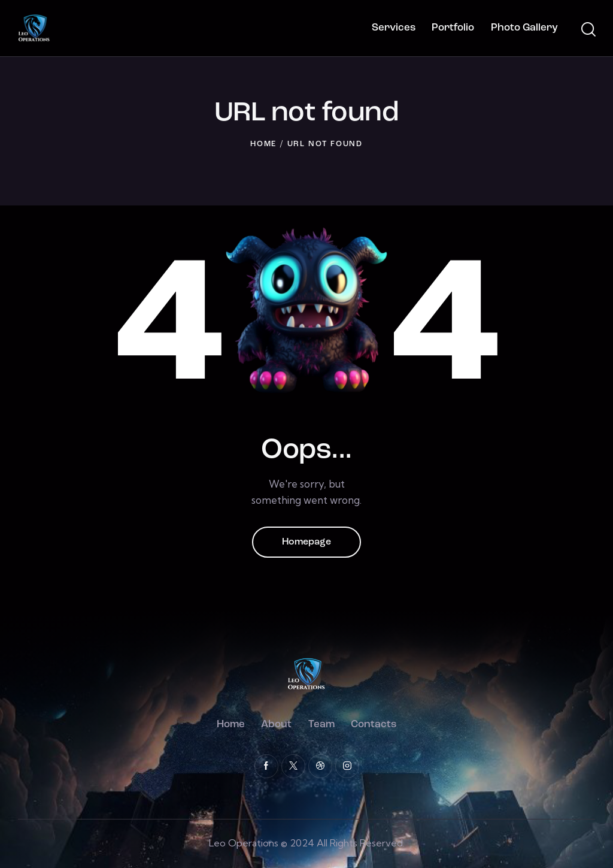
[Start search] (588, 30)
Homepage (306, 542)
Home (263, 144)
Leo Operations (244, 843)
